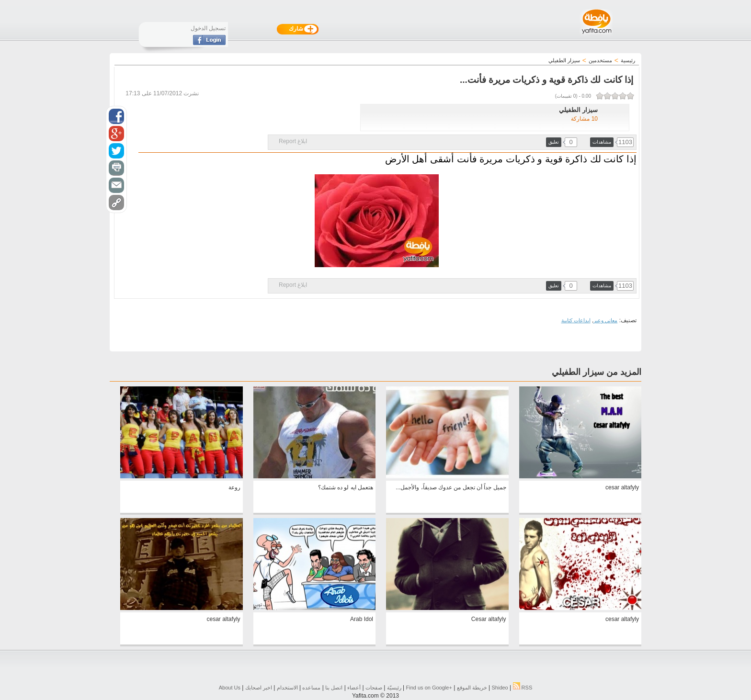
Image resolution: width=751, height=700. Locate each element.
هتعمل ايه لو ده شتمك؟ (346, 487)
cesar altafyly (622, 487)
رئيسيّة (394, 688)
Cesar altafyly (489, 619)
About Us (230, 688)
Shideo (500, 688)
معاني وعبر (605, 320)
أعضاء (354, 688)
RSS (523, 688)
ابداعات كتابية (576, 320)
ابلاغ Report (293, 141)
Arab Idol (362, 619)
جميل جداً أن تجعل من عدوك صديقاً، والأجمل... (451, 487)
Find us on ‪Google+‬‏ (429, 688)
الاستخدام (287, 688)
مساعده (311, 688)
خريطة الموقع (472, 688)
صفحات (374, 688)
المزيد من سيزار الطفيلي (597, 372)
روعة (234, 487)
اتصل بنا (334, 688)
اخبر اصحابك (259, 688)
